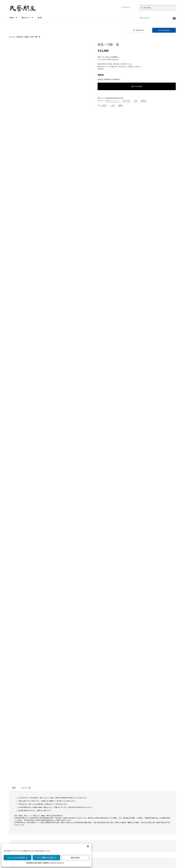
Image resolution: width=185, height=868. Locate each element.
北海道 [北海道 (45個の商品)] (37, 739)
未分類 (61, 757)
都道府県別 (20, 37)
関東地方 (61, 805)
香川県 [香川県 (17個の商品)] (35, 778)
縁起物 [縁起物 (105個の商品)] (27, 767)
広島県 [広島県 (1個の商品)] (27, 749)
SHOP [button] (13, 18)
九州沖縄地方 (63, 825)
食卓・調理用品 (64, 745)
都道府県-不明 (63, 793)
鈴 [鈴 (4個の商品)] (36, 773)
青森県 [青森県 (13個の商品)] (21, 778)
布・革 (61, 781)
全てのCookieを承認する (18, 858)
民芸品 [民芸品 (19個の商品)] (24, 758)
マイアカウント (126, 7)
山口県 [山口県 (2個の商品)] (38, 745)
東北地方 (61, 801)
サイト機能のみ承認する (46, 858)
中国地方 (61, 817)
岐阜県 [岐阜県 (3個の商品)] (15, 749)
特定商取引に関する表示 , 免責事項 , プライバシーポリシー (45, 863)
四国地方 (61, 821)
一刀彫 (112, 105)
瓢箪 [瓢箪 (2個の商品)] (21, 763)
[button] (88, 846)
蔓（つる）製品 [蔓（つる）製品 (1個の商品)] (38, 768)
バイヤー (59, 832)
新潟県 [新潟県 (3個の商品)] (15, 753)
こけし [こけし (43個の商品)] (25, 734)
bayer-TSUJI (63, 840)
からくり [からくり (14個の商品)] (14, 734)
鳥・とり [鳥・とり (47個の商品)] (26, 782)
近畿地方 (27, 37)
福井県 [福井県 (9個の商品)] (35, 762)
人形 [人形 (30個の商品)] (16, 739)
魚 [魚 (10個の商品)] (14, 783)
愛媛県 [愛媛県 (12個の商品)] (34, 749)
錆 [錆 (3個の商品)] (39, 773)
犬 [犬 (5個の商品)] (17, 762)
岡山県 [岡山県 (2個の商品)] (22, 749)
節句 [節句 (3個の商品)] (18, 768)
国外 (57, 829)
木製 (135, 101)
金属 (60, 785)
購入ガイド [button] (27, 18)
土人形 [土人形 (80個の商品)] (19, 744)
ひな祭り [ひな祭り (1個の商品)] (34, 735)
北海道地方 (62, 797)
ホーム (13, 37)
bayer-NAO (127, 101)
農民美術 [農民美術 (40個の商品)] (27, 772)
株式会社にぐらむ (151, 780)
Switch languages (164, 30)
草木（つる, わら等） (66, 773)
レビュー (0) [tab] (26, 543)
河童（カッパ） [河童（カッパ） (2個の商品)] (35, 758)
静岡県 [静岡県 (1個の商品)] (28, 778)
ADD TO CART (137, 86)
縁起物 (120, 105)
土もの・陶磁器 (64, 765)
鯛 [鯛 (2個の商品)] (18, 783)
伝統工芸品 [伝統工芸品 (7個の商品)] (26, 739)
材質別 (58, 761)
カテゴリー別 (60, 733)
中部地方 (61, 809)
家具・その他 (63, 749)
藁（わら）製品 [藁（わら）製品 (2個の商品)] (15, 773)
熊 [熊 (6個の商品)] (14, 762)
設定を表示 (75, 858)
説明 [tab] (14, 543)
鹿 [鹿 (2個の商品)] (35, 783)
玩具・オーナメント (113, 101)
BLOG (40, 18)
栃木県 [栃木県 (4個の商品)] (16, 758)
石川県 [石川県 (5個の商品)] (27, 762)
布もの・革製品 (64, 741)
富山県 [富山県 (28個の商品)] (30, 744)
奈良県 (104, 105)
